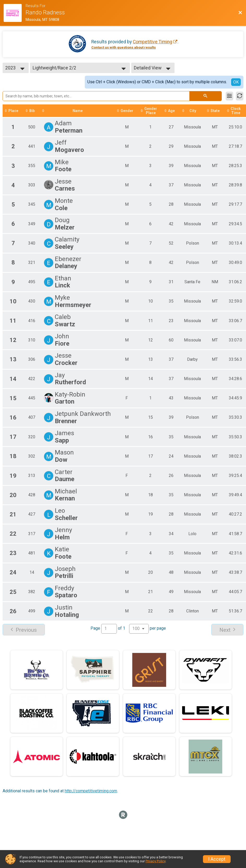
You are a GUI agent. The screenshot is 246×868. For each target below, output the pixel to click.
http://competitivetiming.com (91, 791)
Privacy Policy (155, 861)
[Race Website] (15, 13)
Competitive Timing (152, 42)
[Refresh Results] (240, 96)
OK (236, 82)
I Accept (217, 859)
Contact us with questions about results (124, 47)
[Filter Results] (229, 96)
